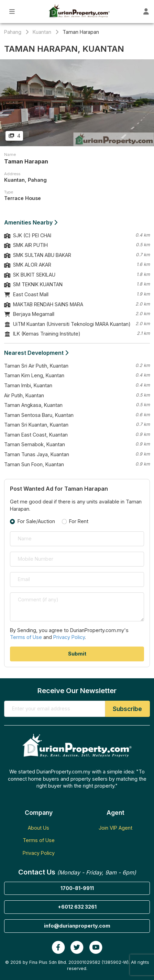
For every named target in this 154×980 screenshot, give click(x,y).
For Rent (79, 521)
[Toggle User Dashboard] (146, 12)
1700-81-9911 (77, 888)
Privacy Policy (69, 637)
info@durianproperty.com (77, 926)
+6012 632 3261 (77, 907)
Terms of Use (26, 637)
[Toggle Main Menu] (12, 12)
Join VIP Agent (115, 828)
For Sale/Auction (36, 521)
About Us (38, 828)
